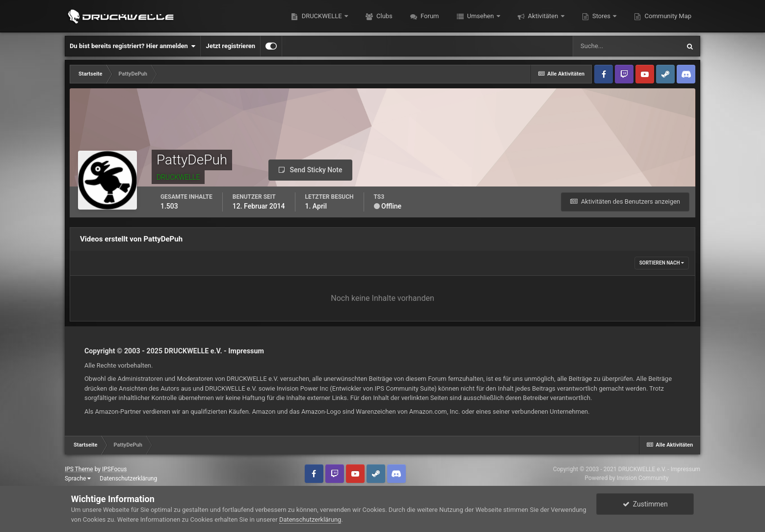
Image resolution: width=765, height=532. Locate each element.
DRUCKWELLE (321, 16)
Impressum (246, 351)
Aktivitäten (543, 16)
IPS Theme (79, 469)
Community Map (667, 16)
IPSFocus (114, 469)
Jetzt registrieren (230, 46)
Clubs (384, 16)
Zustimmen (645, 504)
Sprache (78, 479)
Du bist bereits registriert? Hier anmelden (132, 46)
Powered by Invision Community (627, 478)
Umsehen (481, 16)
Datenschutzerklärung (128, 479)
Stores (602, 16)
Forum (429, 16)
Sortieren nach (662, 263)
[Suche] (626, 46)
